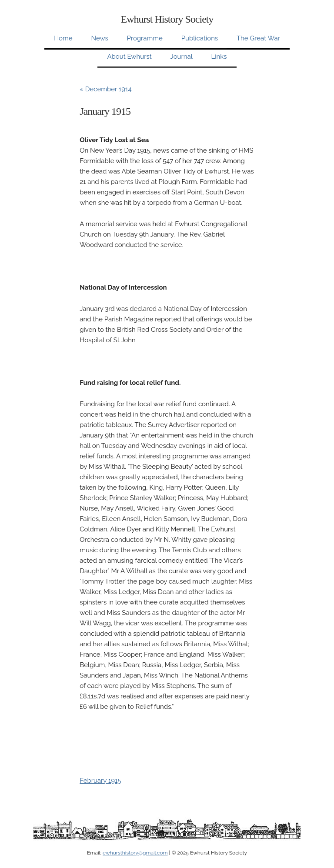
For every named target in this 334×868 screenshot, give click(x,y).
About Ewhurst (129, 57)
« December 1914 (105, 89)
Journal (182, 57)
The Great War (258, 38)
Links (219, 57)
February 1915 (100, 781)
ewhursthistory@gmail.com (135, 853)
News (99, 38)
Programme (145, 38)
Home (63, 38)
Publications (200, 38)
